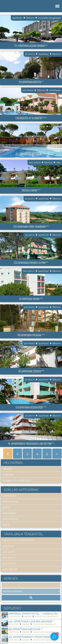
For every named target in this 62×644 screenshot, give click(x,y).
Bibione (30, 18)
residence (9, 513)
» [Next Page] (57, 454)
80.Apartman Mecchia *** (26, 629)
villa (59, 163)
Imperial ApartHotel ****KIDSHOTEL (34, 614)
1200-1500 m (27, 126)
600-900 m (29, 271)
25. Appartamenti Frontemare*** (32, 637)
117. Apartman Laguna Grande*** (32, 621)
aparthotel (11, 502)
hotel (7, 508)
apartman (17, 18)
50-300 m (30, 54)
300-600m (28, 90)
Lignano (8, 475)
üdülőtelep (55, 90)
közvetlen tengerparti (49, 18)
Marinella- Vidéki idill (17, 481)
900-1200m (35, 163)
